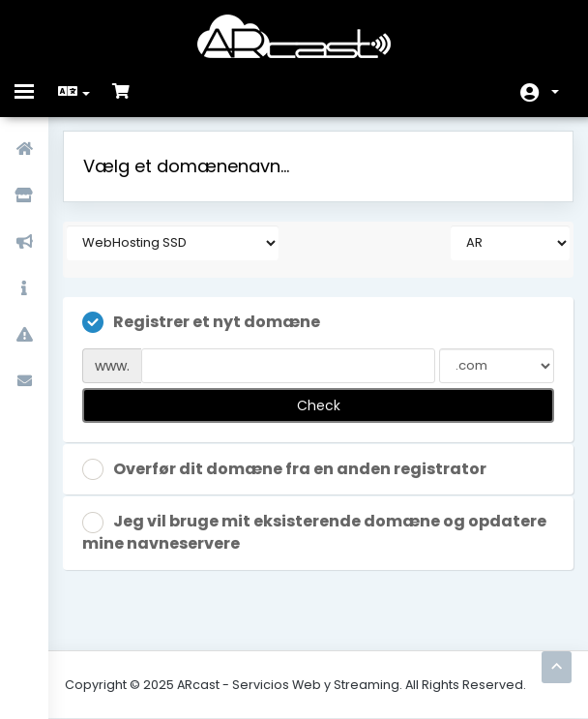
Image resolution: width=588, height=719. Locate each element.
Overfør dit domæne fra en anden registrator (284, 470)
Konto (555, 92)
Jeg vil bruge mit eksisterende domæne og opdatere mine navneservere (314, 533)
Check (319, 405)
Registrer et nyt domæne (201, 323)
